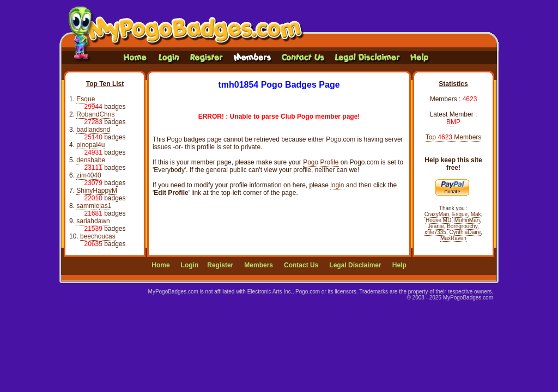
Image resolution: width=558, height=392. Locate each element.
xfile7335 (435, 232)
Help (399, 265)
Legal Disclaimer (355, 265)
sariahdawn (93, 221)
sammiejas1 (94, 206)
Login (190, 265)
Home (160, 265)
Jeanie (436, 226)
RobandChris (95, 114)
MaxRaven (453, 238)
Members (259, 265)
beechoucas (98, 236)
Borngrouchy (462, 226)
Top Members (454, 137)
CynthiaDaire (465, 232)
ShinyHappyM (97, 191)
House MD (438, 220)
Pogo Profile (321, 162)
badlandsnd (93, 130)
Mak (476, 214)
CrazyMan (437, 214)
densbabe (91, 160)
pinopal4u (90, 145)
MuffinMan (467, 220)
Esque (86, 99)
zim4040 (89, 175)
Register (220, 265)
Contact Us (301, 265)
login (337, 185)
